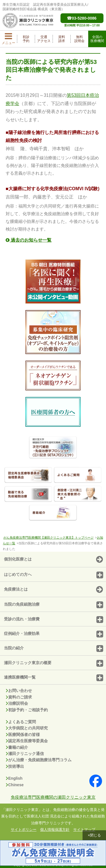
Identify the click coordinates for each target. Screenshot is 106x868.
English (14, 778)
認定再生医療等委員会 (27, 741)
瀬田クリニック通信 (25, 754)
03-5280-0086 (82, 18)
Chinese (15, 785)
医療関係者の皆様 (23, 735)
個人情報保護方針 (55, 830)
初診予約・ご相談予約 (27, 710)
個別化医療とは (53, 560)
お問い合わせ (19, 691)
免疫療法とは (53, 590)
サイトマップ (84, 830)
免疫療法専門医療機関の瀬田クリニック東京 (53, 797)
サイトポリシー (24, 830)
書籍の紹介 (17, 747)
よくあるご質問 (21, 722)
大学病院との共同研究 (27, 728)
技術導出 (15, 766)
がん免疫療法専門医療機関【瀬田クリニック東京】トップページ (48, 537)
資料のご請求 (19, 697)
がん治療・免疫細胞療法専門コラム (39, 760)
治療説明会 (17, 703)
